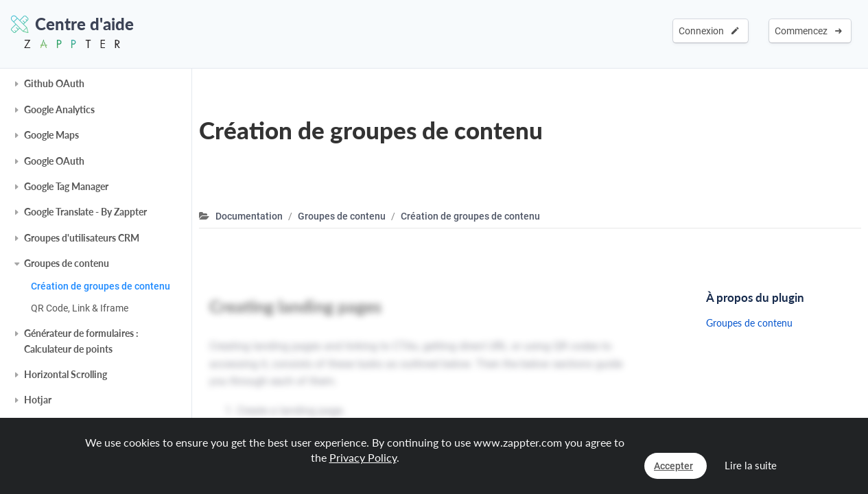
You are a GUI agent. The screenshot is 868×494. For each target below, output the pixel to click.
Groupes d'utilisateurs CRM (82, 238)
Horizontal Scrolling (66, 374)
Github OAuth (54, 83)
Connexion (709, 31)
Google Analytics (59, 109)
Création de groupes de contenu (101, 286)
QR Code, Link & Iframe (80, 308)
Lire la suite (751, 465)
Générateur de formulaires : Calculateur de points (81, 341)
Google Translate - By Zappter (85, 212)
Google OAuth (54, 161)
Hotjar (38, 400)
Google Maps (51, 135)
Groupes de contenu (67, 263)
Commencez (808, 31)
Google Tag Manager (66, 186)
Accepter (673, 466)
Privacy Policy (363, 457)
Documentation (249, 216)
